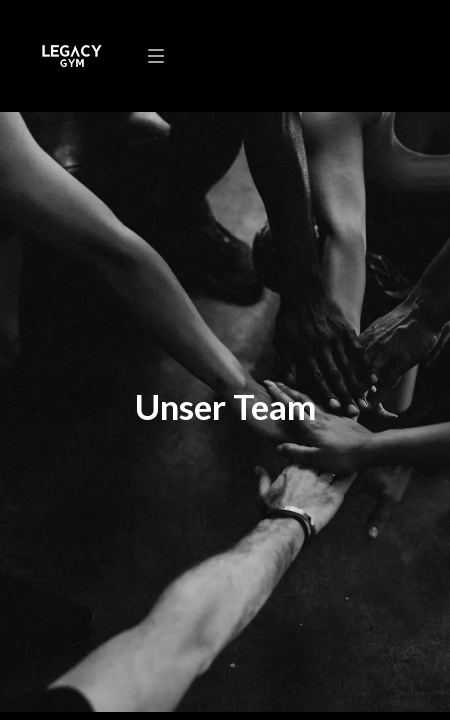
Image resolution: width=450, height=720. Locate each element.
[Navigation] (156, 56)
